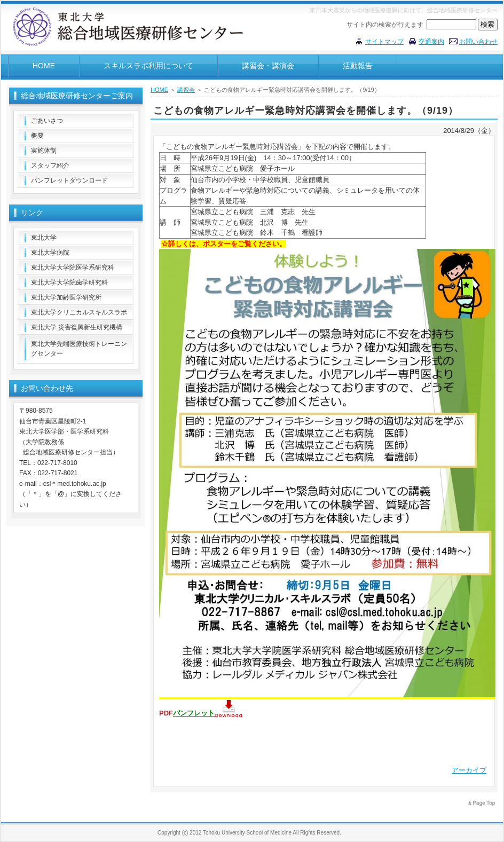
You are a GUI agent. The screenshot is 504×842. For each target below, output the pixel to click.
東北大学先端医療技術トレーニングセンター (79, 349)
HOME (44, 66)
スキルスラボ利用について (148, 66)
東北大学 (44, 238)
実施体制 (44, 151)
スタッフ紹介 (50, 166)
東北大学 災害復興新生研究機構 (77, 327)
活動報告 (358, 66)
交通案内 (431, 42)
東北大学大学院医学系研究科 (73, 267)
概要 (37, 136)
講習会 (186, 90)
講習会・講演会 (268, 66)
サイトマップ (384, 42)
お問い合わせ (478, 42)
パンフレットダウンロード (69, 180)
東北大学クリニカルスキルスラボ (79, 312)
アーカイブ (469, 770)
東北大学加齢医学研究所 (66, 297)
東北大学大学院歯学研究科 (69, 282)
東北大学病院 (50, 253)
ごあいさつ (47, 121)
